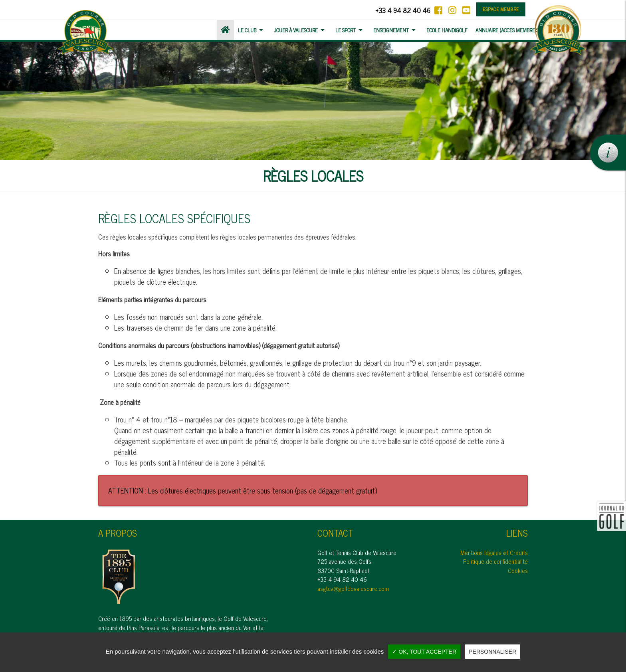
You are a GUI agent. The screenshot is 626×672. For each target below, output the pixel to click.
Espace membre (501, 9)
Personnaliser (492, 652)
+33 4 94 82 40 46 (403, 10)
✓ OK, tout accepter (424, 652)
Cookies (518, 570)
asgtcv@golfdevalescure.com (353, 588)
